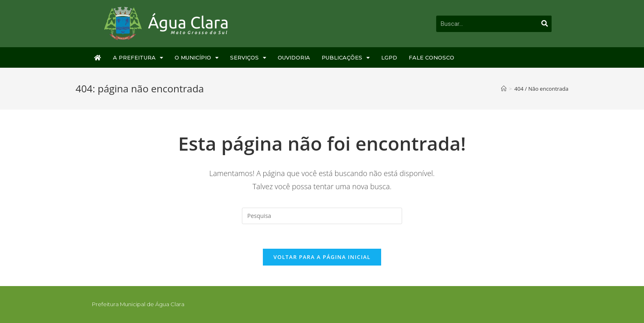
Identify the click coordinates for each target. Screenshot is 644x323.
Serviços (248, 58)
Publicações (346, 58)
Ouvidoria (294, 57)
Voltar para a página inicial (322, 257)
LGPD (389, 57)
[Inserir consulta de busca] (322, 216)
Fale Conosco (431, 57)
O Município (197, 58)
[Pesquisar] (545, 24)
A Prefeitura (138, 58)
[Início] (504, 89)
